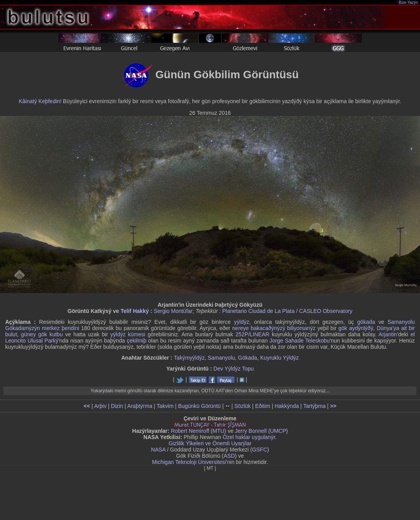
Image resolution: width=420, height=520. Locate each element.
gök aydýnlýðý (356, 328)
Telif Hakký (135, 311)
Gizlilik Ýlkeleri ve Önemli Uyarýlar (210, 443)
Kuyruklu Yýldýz (279, 358)
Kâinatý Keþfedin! (40, 101)
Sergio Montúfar (173, 311)
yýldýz (242, 322)
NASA (158, 450)
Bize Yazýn (409, 3)
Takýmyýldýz (189, 358)
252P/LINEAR (252, 334)
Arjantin (388, 334)
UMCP (278, 431)
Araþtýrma (140, 406)
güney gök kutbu (42, 334)
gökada (366, 322)
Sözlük (242, 406)
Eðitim (263, 406)
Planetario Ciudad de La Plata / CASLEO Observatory (288, 311)
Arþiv (100, 406)
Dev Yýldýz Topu (234, 369)
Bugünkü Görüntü (199, 406)
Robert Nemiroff (190, 431)
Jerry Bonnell (251, 431)
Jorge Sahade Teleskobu (300, 341)
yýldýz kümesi (128, 334)
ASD (229, 456)
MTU (219, 431)
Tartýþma (315, 406)
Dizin (117, 406)
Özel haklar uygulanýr (249, 437)
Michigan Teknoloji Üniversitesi (189, 462)
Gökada (248, 358)
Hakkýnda (287, 406)
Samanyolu (221, 358)
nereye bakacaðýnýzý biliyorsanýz (274, 328)
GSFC (260, 450)
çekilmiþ (137, 341)
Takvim (165, 406)
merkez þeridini (61, 328)
